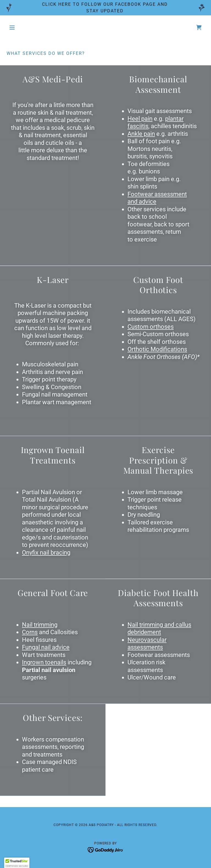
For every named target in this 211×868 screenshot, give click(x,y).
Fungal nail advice (46, 647)
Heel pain (140, 119)
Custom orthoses (151, 327)
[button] (21, 27)
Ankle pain (141, 134)
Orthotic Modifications (157, 349)
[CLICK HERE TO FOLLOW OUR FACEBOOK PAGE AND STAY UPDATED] (105, 8)
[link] (199, 27)
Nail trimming (40, 625)
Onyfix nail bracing (46, 553)
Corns (30, 632)
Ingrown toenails (44, 662)
